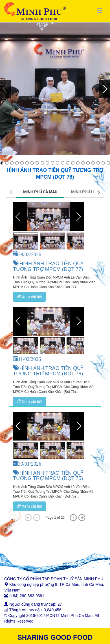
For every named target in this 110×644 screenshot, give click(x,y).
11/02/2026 (29, 358)
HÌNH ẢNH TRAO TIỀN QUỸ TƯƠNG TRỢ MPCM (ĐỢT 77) (48, 266)
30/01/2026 (30, 463)
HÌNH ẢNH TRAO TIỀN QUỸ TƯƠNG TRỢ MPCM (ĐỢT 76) (48, 371)
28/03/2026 (30, 254)
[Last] (82, 518)
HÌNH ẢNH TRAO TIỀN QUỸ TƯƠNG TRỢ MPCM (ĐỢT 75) (48, 476)
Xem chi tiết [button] (29, 297)
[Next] (73, 518)
